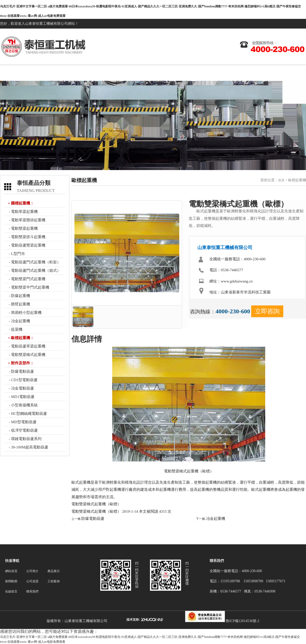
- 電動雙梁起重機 (23, 228)
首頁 (281, 180)
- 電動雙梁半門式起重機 (29, 287)
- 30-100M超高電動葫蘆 (28, 447)
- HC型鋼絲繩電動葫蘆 (27, 414)
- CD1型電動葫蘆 (23, 380)
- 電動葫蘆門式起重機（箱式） (34, 271)
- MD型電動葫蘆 (22, 422)
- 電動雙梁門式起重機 (27, 279)
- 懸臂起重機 (19, 304)
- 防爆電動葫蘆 (21, 371)
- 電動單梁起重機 (23, 212)
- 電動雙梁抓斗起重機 (27, 237)
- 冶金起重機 (19, 321)
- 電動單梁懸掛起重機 (27, 220)
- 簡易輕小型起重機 (25, 313)
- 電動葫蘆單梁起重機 (27, 346)
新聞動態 (146, 73)
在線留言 (261, 73)
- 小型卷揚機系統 (23, 405)
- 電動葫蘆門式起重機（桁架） (34, 262)
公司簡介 (32, 571)
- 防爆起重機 (19, 296)
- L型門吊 (16, 254)
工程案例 (222, 73)
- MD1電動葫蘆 (21, 397)
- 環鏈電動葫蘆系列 (25, 439)
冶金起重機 (216, 519)
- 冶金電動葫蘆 (21, 388)
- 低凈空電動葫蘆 (23, 430)
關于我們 (69, 73)
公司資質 (184, 73)
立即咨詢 (267, 311)
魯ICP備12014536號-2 (242, 621)
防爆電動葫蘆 (93, 519)
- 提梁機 (15, 329)
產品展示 (108, 73)
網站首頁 (31, 73)
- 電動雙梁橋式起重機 (27, 355)
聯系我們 (299, 73)
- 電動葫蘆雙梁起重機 (27, 245)
